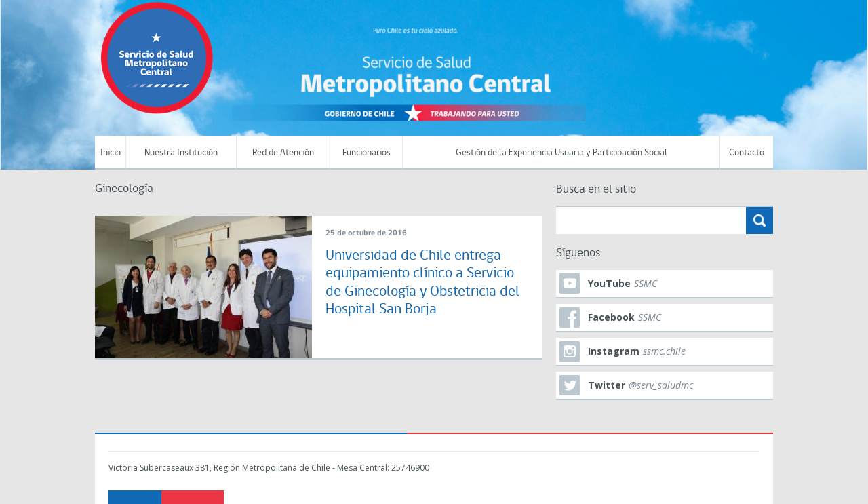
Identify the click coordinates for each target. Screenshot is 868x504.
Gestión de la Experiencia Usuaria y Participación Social (561, 153)
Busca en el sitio (596, 190)
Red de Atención (283, 153)
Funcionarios (367, 153)
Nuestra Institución (181, 153)
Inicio (111, 153)
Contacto (747, 153)
